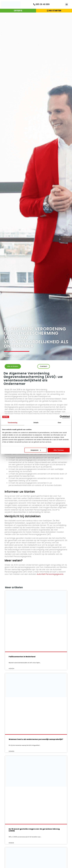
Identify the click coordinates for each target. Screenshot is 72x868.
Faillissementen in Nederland (22, 658)
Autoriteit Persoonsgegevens (50, 575)
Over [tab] (60, 423)
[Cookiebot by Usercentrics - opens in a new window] (61, 417)
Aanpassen (36, 450)
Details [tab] (36, 423)
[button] (67, 4)
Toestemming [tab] (13, 423)
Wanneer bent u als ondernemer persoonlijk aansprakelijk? (36, 740)
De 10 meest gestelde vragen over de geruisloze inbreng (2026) (34, 831)
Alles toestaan (59, 450)
